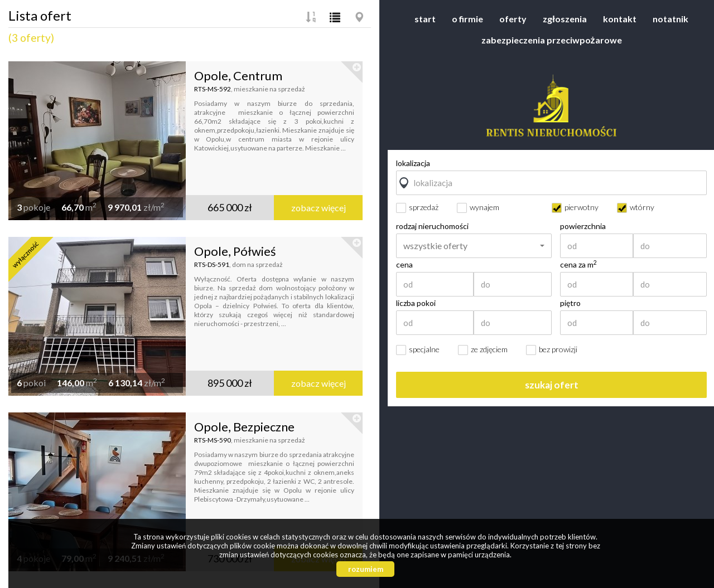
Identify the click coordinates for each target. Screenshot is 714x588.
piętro (570, 303)
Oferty (513, 19)
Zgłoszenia (565, 19)
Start (425, 19)
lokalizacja (413, 163)
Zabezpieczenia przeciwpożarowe (552, 40)
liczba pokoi (416, 303)
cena (404, 265)
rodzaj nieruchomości (432, 226)
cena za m (578, 265)
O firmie (467, 19)
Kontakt (620, 19)
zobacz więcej (319, 208)
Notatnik (670, 19)
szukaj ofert (552, 385)
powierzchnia (583, 226)
